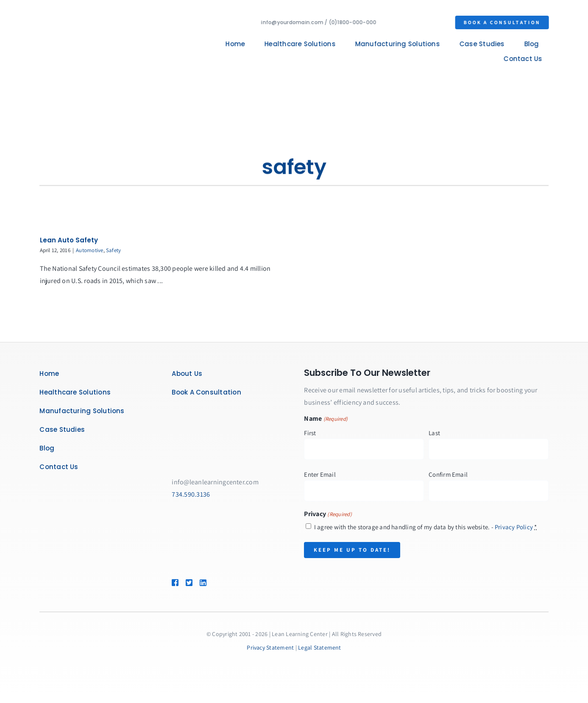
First (310, 433)
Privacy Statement (270, 647)
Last (434, 433)
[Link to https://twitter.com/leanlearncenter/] (189, 583)
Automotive (89, 250)
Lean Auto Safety (69, 240)
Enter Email (320, 474)
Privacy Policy (514, 527)
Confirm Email (448, 474)
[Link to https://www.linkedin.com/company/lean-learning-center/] (215, 583)
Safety (113, 250)
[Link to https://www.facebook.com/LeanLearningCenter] (175, 583)
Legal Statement (320, 647)
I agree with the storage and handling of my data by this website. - (426, 527)
